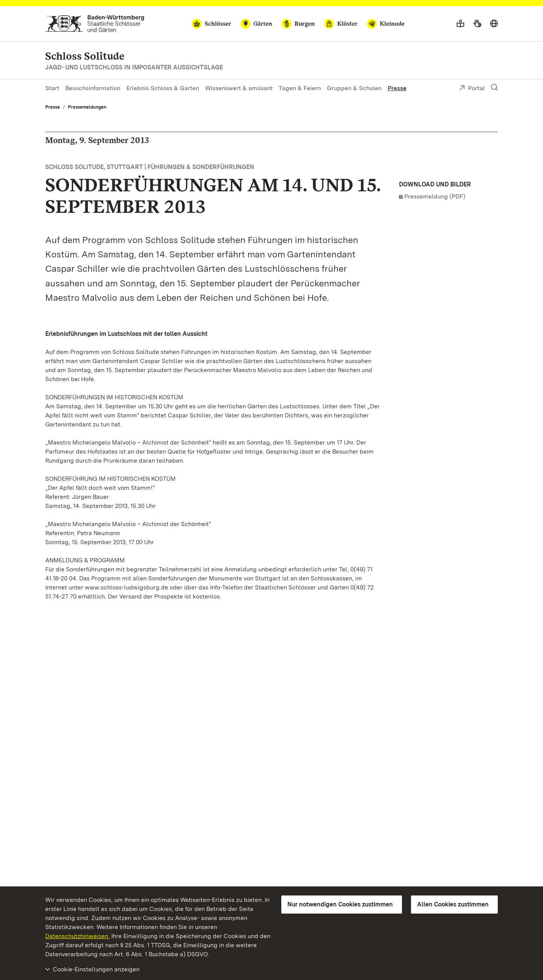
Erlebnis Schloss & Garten (163, 88)
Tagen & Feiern (300, 88)
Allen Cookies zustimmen (453, 904)
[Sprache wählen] (494, 24)
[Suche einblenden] (494, 88)
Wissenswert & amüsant (239, 88)
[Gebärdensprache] (477, 24)
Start (52, 88)
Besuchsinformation (93, 88)
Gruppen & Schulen (354, 88)
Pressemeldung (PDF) (435, 196)
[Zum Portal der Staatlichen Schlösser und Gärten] (95, 24)
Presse (397, 88)
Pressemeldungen (87, 107)
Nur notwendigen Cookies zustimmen (340, 904)
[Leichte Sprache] (460, 24)
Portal (472, 89)
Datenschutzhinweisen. (77, 936)
